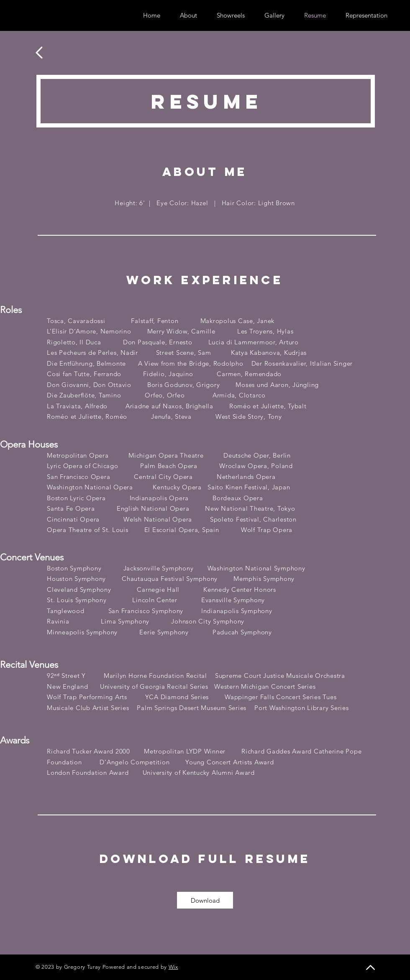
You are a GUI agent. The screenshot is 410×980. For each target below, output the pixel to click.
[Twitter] (40, 15)
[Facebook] (27, 15)
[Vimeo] (65, 15)
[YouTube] (77, 15)
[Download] (205, 900)
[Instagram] (52, 15)
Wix (173, 967)
